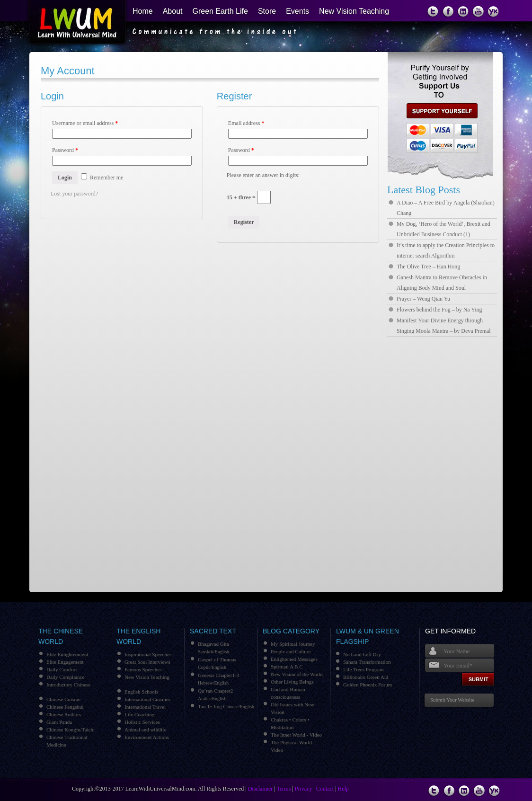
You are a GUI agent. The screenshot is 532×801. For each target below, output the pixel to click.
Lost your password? (74, 194)
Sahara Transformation (367, 662)
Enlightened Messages (294, 659)
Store (267, 11)
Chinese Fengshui (65, 707)
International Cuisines (147, 699)
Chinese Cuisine (63, 699)
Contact (325, 789)
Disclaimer (261, 789)
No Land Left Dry (362, 654)
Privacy (304, 789)
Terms (284, 789)
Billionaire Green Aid (366, 677)
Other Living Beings (292, 682)
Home (143, 11)
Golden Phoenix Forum (368, 685)
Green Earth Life (220, 11)
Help (343, 789)
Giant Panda (59, 722)
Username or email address (85, 123)
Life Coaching (139, 714)
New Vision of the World (297, 674)
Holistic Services (142, 722)
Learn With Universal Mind (71, 24)
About (173, 11)
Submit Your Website (452, 700)
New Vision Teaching (354, 11)
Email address (246, 123)
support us (438, 111)
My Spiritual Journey (293, 644)
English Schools (141, 692)
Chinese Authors (64, 714)
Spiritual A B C (287, 667)
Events (297, 11)
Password (65, 150)
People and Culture (291, 651)
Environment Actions (147, 737)
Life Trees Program (364, 669)
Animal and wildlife (146, 730)
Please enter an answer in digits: (263, 175)
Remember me (102, 178)
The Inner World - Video (296, 735)
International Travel (145, 707)
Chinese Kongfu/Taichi (71, 730)
